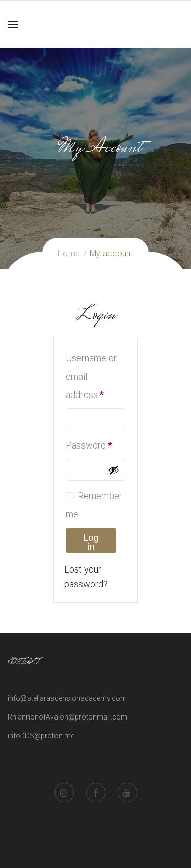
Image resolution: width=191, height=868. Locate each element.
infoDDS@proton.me (41, 736)
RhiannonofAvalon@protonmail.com (67, 717)
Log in (91, 542)
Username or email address (91, 376)
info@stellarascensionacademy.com (67, 698)
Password (89, 445)
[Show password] (114, 470)
